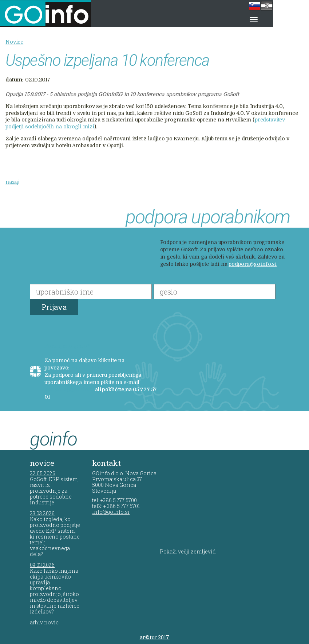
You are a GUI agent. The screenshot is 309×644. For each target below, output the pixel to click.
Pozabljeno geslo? (67, 346)
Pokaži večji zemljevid (188, 551)
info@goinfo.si (111, 512)
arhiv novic (44, 622)
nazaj (12, 182)
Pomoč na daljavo (93, 368)
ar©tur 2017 (155, 637)
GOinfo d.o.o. (55, 13)
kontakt (106, 463)
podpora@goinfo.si (253, 264)
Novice (14, 42)
